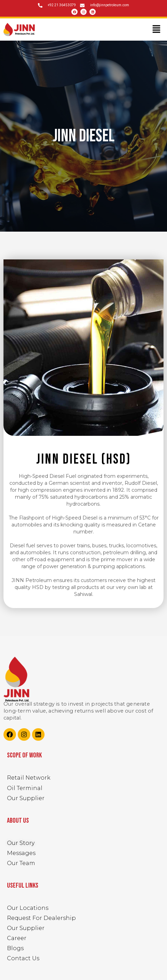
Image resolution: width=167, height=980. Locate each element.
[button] (157, 30)
